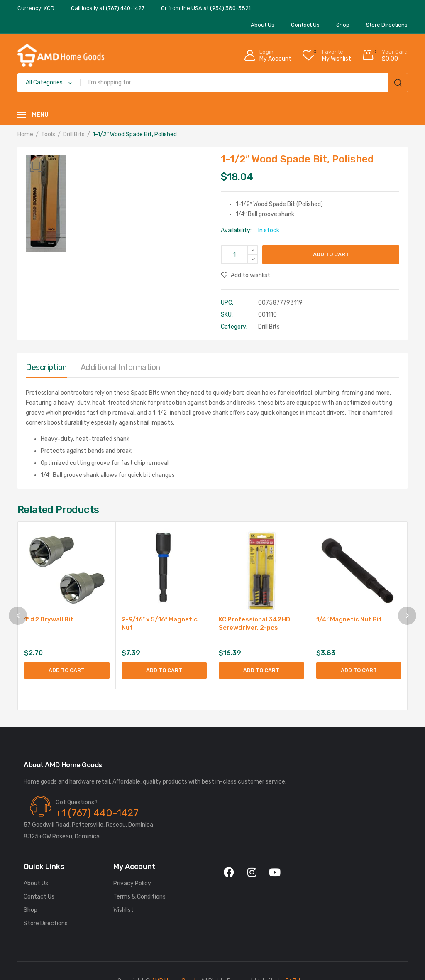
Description (46, 367)
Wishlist (123, 910)
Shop (31, 910)
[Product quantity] (239, 255)
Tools (48, 134)
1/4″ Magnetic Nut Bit (349, 619)
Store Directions (46, 924)
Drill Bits (74, 134)
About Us (36, 884)
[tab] (46, 369)
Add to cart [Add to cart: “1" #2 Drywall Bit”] (67, 670)
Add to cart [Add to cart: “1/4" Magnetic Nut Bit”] (359, 670)
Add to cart (331, 254)
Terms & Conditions (139, 897)
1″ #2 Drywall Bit (49, 619)
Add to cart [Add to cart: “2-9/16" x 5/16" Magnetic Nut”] (164, 670)
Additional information (120, 367)
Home (25, 134)
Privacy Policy (132, 884)
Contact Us (39, 897)
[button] (36, 166)
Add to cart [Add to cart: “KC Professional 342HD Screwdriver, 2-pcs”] (261, 670)
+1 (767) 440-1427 (97, 813)
